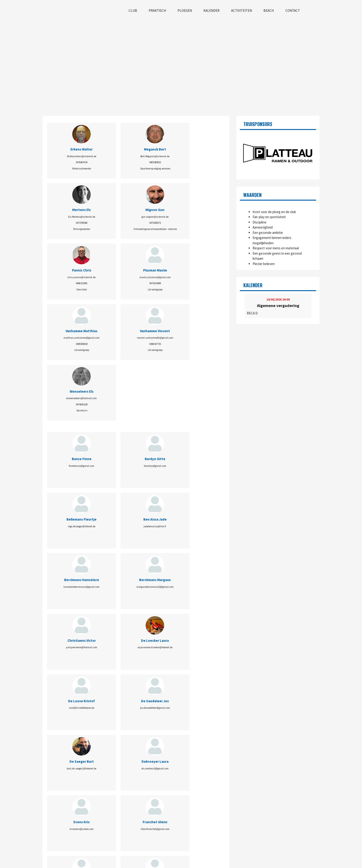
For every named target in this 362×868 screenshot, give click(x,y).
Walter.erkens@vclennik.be (66, 156)
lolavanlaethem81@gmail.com (190, 643)
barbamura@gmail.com (107, 583)
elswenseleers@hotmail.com (66, 276)
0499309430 (149, 222)
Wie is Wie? (50, 847)
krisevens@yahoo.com (66, 523)
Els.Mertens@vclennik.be (149, 156)
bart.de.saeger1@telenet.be (149, 463)
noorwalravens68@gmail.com (190, 703)
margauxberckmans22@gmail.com (107, 403)
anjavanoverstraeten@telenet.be (190, 403)
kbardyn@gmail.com (107, 343)
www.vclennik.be (308, 833)
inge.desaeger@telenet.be (149, 343)
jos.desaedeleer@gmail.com (107, 463)
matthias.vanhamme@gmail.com (149, 216)
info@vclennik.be (307, 828)
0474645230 (66, 282)
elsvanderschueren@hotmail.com (149, 703)
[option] (278, 153)
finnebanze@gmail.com (66, 343)
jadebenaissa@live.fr (190, 343)
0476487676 (66, 162)
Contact (293, 11)
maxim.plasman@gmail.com (107, 216)
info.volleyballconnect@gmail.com (66, 703)
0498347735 (190, 222)
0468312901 (66, 222)
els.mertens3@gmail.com (190, 463)
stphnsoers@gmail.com (149, 643)
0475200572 (190, 162)
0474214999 (107, 222)
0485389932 (107, 162)
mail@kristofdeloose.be (66, 463)
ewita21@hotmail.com (66, 643)
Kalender (211, 11)
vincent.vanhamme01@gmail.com (190, 216)
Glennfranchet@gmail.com (107, 523)
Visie (46, 839)
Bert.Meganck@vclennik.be (107, 156)
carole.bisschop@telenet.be (190, 523)
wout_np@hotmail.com (149, 583)
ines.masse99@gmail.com (149, 523)
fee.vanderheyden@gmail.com (107, 703)
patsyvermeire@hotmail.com (149, 403)
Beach (269, 11)
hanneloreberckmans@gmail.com (66, 403)
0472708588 (149, 162)
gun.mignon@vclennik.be (190, 156)
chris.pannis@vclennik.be (66, 216)
